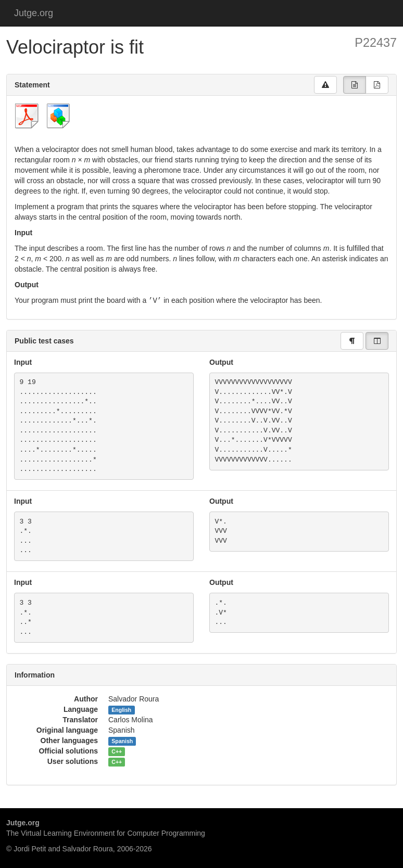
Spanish (122, 741)
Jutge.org (34, 13)
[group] (355, 85)
